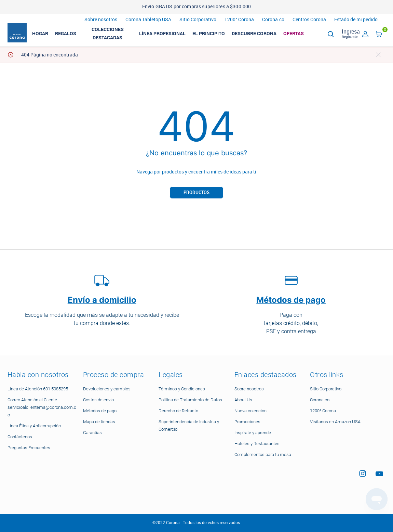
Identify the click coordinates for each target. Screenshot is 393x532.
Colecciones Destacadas (114, 36)
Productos (196, 196)
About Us (243, 400)
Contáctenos (20, 437)
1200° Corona (239, 20)
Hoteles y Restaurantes (257, 444)
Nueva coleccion (250, 411)
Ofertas (300, 36)
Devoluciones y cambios (107, 389)
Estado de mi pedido (356, 20)
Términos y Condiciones (182, 389)
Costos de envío (98, 400)
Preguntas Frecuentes (29, 448)
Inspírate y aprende (253, 433)
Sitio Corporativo (198, 20)
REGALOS (72, 36)
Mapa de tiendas (99, 422)
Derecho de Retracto (178, 411)
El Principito (215, 36)
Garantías (92, 433)
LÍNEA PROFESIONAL (169, 36)
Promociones (247, 422)
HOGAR (47, 36)
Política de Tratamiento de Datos (190, 400)
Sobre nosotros (101, 20)
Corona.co (273, 20)
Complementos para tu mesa (263, 455)
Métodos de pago (100, 411)
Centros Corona (309, 20)
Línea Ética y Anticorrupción (34, 426)
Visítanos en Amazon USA (335, 422)
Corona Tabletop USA (148, 20)
